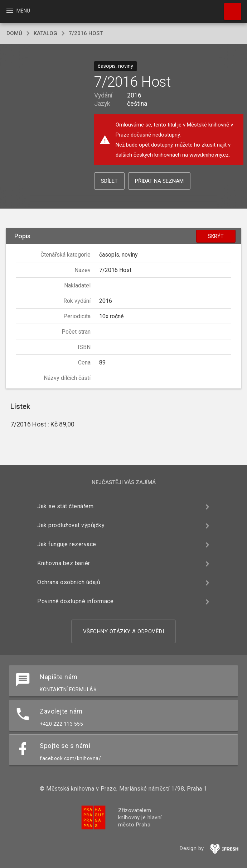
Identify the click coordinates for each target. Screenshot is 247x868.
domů (14, 33)
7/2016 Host (86, 33)
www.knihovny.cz (209, 155)
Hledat (229, 8)
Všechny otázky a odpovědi (124, 631)
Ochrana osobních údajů (69, 582)
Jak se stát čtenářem (65, 506)
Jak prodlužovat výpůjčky (71, 525)
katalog (45, 33)
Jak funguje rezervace (67, 544)
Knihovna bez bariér (64, 563)
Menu (18, 11)
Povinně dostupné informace (75, 601)
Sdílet (109, 181)
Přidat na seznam (159, 181)
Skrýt (216, 236)
